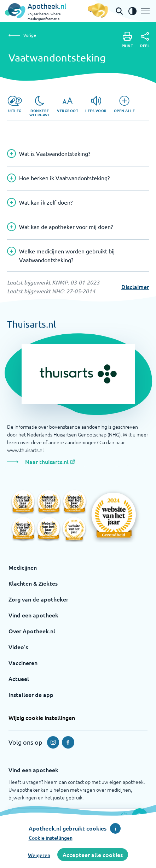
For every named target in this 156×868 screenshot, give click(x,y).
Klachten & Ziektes (33, 583)
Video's (18, 647)
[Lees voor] (96, 104)
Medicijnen (23, 567)
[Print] (128, 40)
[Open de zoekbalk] (119, 11)
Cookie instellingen (51, 838)
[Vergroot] (68, 104)
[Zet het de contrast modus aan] (132, 11)
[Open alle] (125, 104)
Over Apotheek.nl (32, 631)
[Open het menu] (145, 11)
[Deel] (145, 40)
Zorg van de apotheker (38, 599)
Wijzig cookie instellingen (42, 717)
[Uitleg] (15, 104)
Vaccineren (23, 663)
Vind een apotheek (33, 615)
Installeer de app (31, 694)
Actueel (19, 679)
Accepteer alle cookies (93, 855)
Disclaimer (135, 287)
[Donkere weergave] (40, 106)
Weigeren (39, 855)
